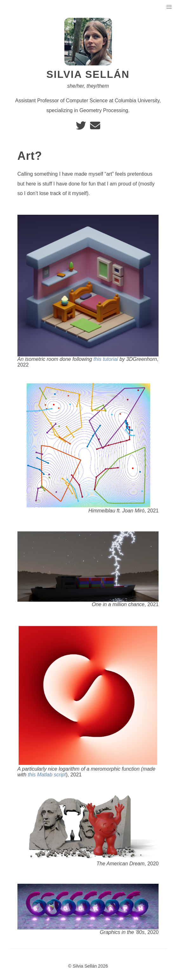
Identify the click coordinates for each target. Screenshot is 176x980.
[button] (169, 7)
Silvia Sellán (88, 74)
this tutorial (106, 359)
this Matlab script (47, 775)
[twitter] (81, 128)
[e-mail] (95, 128)
